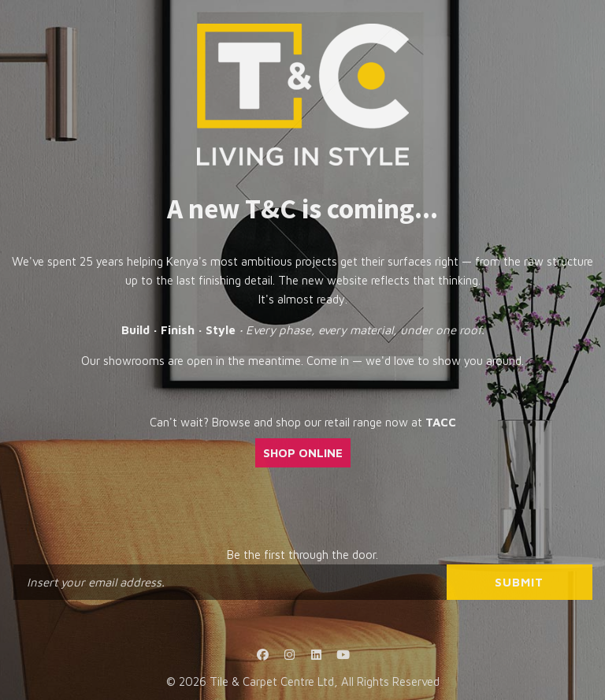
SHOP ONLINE (303, 453)
